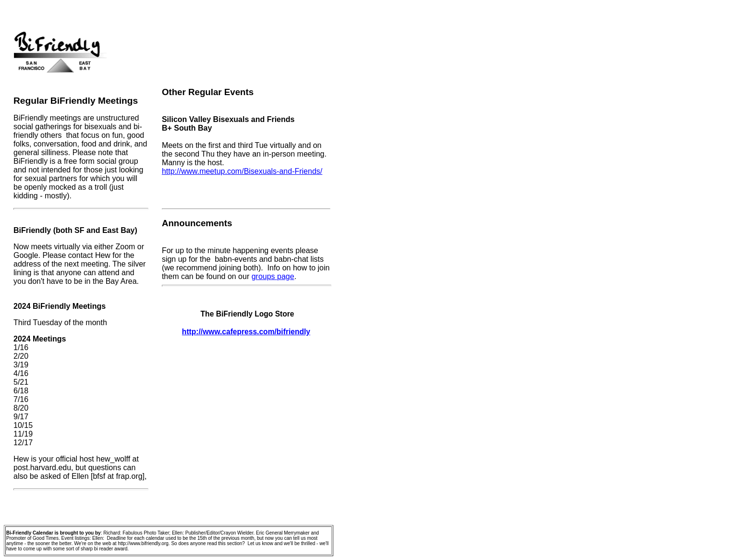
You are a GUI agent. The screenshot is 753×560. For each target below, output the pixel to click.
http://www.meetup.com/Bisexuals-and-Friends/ (242, 171)
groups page (273, 276)
